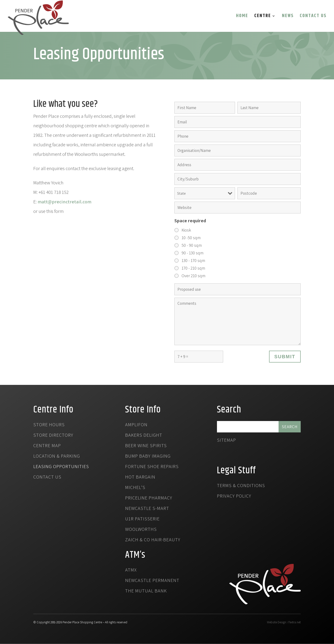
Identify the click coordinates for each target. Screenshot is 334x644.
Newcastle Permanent (152, 581)
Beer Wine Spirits (146, 446)
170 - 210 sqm (193, 268)
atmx (131, 571)
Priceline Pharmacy (149, 499)
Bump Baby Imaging (148, 457)
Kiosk (186, 230)
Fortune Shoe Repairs (152, 467)
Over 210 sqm (193, 276)
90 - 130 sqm (192, 253)
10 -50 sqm (191, 238)
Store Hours (49, 425)
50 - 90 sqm (192, 245)
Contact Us (313, 17)
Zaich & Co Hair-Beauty (153, 540)
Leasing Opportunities (61, 467)
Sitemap (226, 441)
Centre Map (47, 446)
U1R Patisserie (142, 519)
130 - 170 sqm (193, 261)
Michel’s (135, 488)
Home (242, 17)
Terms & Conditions (241, 486)
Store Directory (53, 436)
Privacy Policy (234, 497)
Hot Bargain (140, 478)
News (288, 17)
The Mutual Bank (146, 591)
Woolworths (141, 530)
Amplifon (136, 425)
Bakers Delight (144, 436)
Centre (263, 17)
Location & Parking (57, 457)
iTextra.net (294, 622)
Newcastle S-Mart (147, 509)
